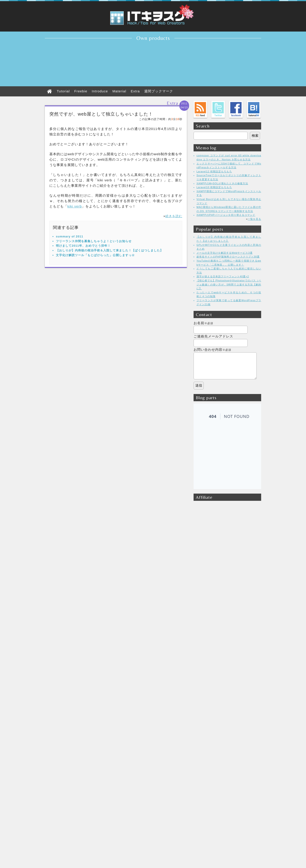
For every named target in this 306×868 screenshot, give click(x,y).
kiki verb (75, 206)
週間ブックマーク (159, 91)
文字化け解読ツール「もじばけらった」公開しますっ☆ (95, 255)
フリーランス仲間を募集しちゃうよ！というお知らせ (94, 241)
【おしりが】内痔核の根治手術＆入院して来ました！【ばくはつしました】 (110, 250)
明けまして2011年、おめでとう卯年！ (83, 246)
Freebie (81, 91)
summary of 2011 (70, 236)
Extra (135, 91)
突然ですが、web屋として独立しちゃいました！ (101, 114)
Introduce (100, 91)
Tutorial (63, 91)
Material (119, 91)
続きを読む (174, 216)
